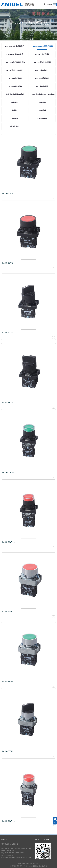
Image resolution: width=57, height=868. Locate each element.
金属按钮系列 (42, 118)
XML (26, 866)
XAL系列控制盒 (42, 86)
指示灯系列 (15, 126)
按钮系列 (42, 110)
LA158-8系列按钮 (15, 78)
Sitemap (30, 866)
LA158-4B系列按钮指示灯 (15, 62)
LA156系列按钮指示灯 (15, 70)
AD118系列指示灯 (42, 70)
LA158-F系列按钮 (15, 86)
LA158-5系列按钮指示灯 (42, 62)
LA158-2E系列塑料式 (42, 54)
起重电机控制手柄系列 (15, 94)
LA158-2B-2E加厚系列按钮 (42, 46)
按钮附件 (42, 102)
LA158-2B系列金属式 (15, 54)
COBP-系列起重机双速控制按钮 (42, 94)
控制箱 (15, 110)
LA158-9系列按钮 (42, 78)
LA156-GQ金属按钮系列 (15, 46)
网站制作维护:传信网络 (40, 866)
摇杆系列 (15, 102)
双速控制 (15, 118)
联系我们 (5, 839)
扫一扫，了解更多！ (43, 839)
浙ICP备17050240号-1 (17, 866)
